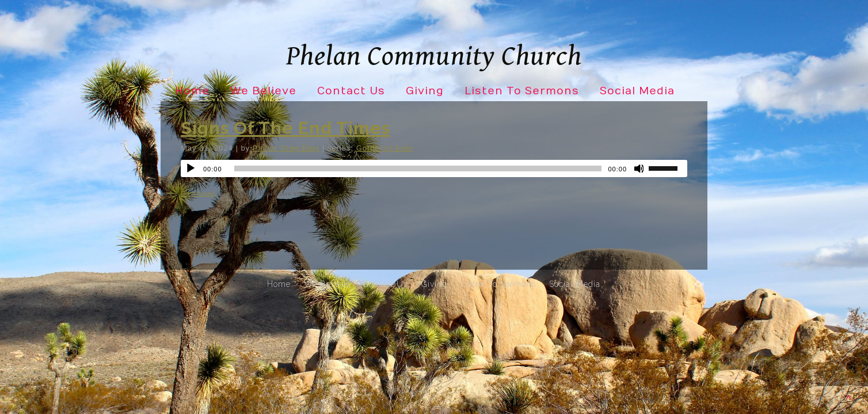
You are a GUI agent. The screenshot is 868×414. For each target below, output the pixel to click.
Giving (425, 91)
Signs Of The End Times (285, 128)
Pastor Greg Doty (286, 148)
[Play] (191, 168)
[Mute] (639, 168)
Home (192, 91)
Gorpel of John (385, 148)
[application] (434, 168)
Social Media (637, 91)
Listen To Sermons (522, 91)
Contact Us (351, 91)
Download (198, 193)
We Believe (263, 91)
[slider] (418, 168)
